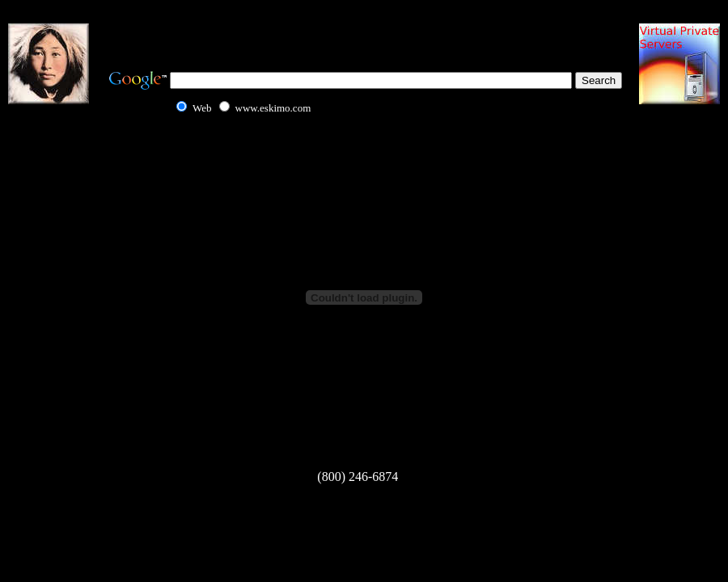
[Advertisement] (364, 32)
